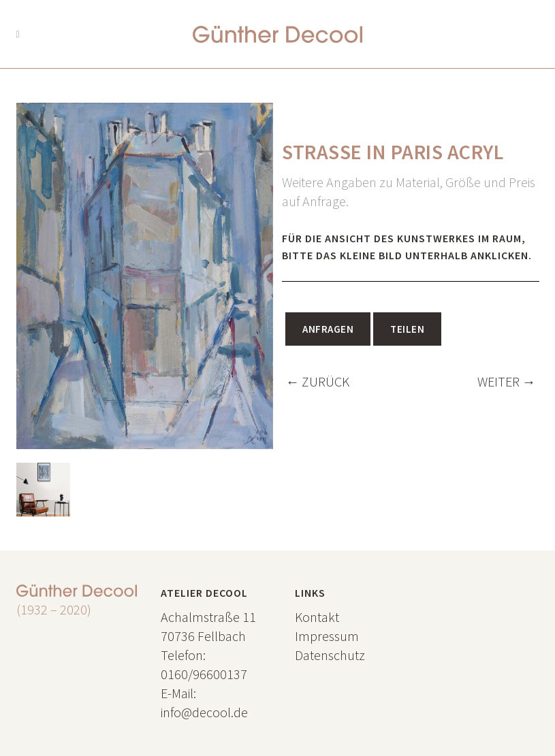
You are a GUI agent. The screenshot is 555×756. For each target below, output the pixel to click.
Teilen (407, 329)
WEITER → (507, 381)
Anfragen (328, 329)
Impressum (327, 636)
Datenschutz (330, 655)
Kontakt (317, 617)
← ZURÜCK (317, 381)
